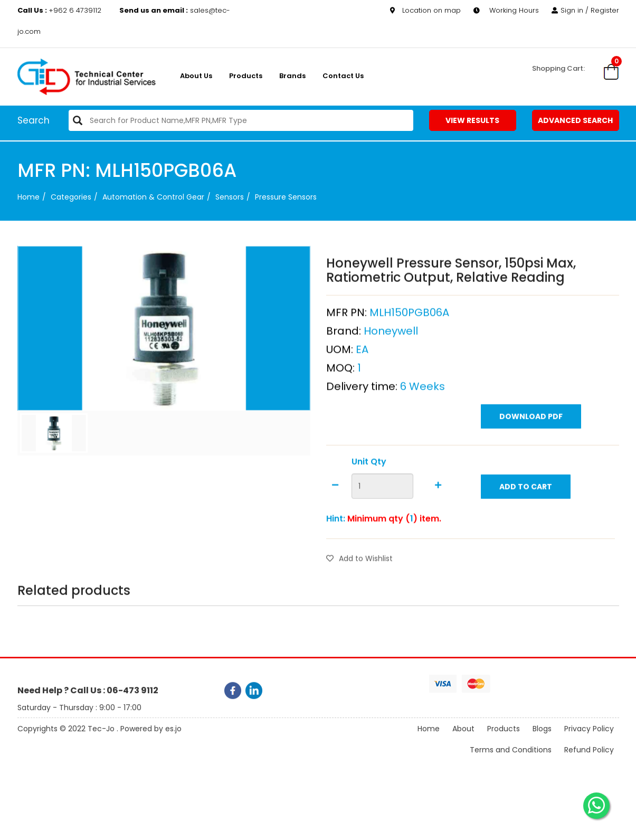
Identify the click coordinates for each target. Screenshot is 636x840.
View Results (472, 120)
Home (29, 197)
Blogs (542, 737)
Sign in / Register (585, 10)
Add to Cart (526, 509)
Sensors (230, 197)
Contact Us (343, 76)
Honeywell (391, 353)
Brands (292, 76)
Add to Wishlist (359, 581)
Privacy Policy (589, 737)
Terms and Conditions (511, 758)
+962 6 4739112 (60, 10)
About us (196, 76)
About (463, 737)
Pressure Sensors (286, 197)
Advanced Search (575, 120)
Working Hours (506, 10)
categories (71, 197)
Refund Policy (589, 758)
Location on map (425, 10)
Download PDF (531, 439)
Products (246, 76)
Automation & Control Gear (153, 197)
